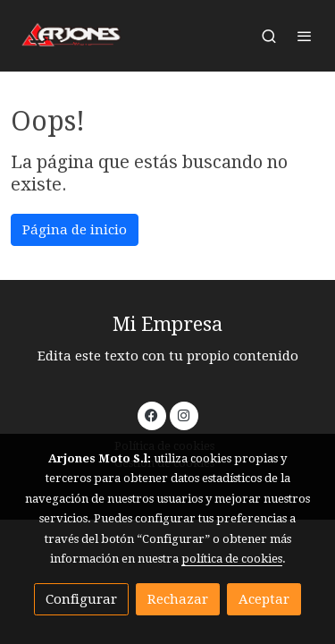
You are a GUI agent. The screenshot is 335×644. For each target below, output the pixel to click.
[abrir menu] (305, 36)
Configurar (81, 599)
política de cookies (232, 559)
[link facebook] (151, 415)
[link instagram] (184, 415)
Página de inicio (75, 230)
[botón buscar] (269, 36)
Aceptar (264, 599)
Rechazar (178, 599)
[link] (71, 36)
